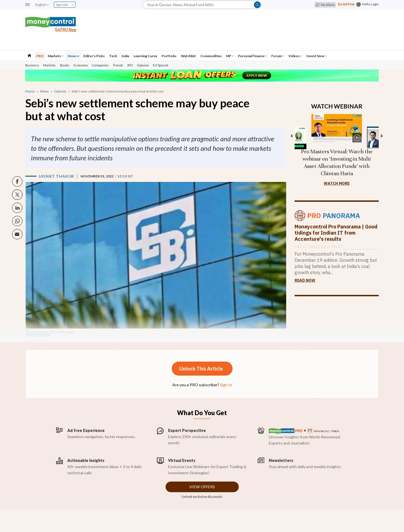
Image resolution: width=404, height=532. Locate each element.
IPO (130, 65)
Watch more (337, 183)
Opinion (143, 65)
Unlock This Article (201, 369)
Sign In (226, 385)
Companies (100, 65)
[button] (27, 5)
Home (30, 91)
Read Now (305, 280)
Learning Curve (145, 56)
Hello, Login (370, 4)
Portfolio (169, 56)
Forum (278, 56)
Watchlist (188, 56)
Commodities (211, 56)
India (125, 56)
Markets (56, 56)
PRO (40, 56)
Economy (81, 65)
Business (32, 65)
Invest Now (316, 56)
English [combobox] (42, 5)
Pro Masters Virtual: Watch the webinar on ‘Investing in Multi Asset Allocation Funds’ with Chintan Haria (337, 162)
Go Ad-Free (346, 4)
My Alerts (325, 5)
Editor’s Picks (94, 56)
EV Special (160, 65)
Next (381, 136)
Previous (292, 136)
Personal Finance (252, 56)
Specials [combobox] (65, 5)
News (73, 56)
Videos (295, 56)
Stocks (65, 65)
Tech (113, 56)
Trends (118, 65)
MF (230, 56)
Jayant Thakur (56, 176)
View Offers (202, 487)
